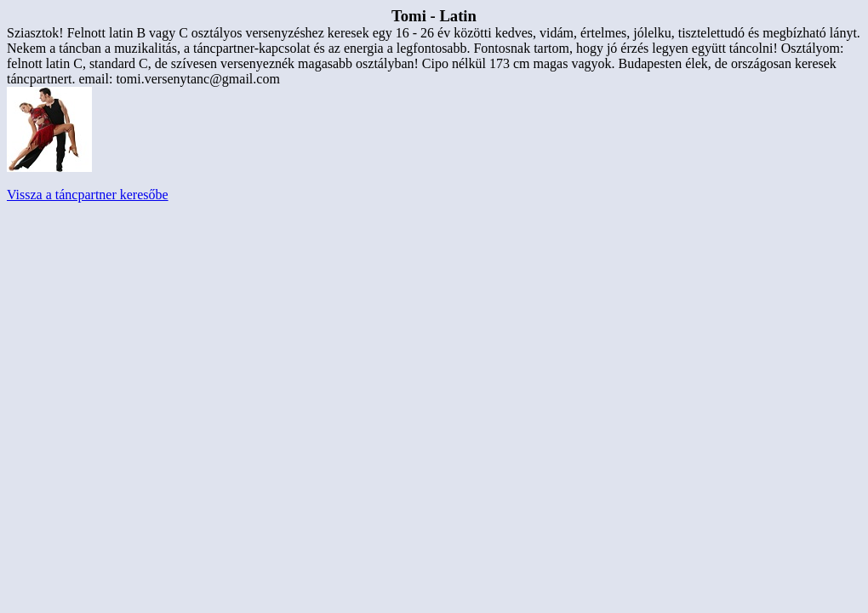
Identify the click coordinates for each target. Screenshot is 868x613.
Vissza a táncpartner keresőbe (88, 195)
